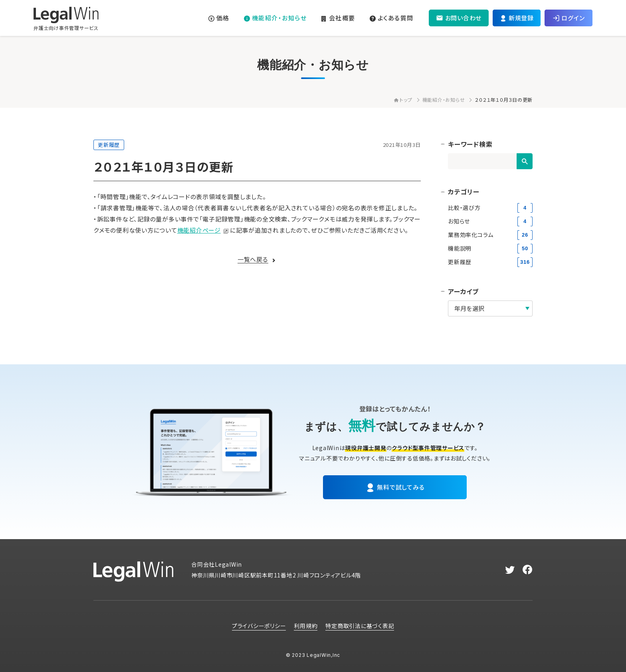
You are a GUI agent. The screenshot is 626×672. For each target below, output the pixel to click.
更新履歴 (109, 145)
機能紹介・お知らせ (444, 100)
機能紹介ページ (199, 230)
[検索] (525, 161)
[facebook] (528, 570)
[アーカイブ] (490, 308)
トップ (403, 100)
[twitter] (510, 570)
